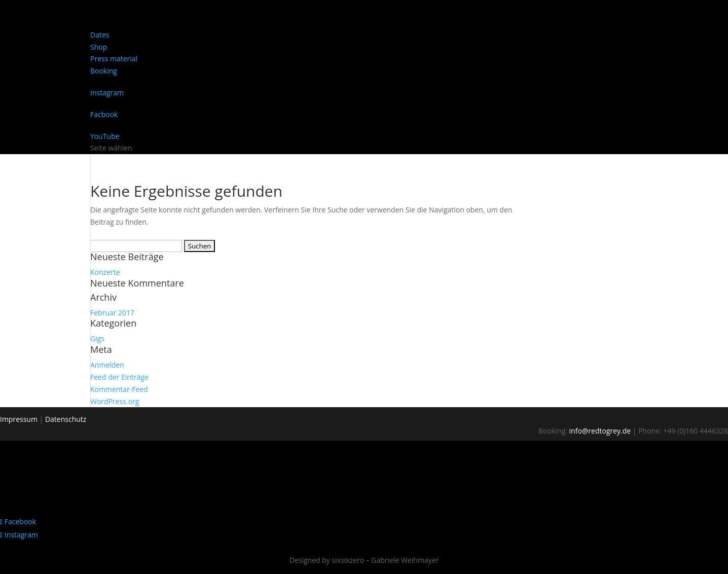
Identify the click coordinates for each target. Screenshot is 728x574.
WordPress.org (115, 401)
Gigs (97, 338)
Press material (114, 59)
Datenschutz (66, 419)
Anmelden (107, 365)
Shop (99, 47)
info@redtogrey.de (600, 431)
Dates (100, 35)
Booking (104, 71)
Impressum (19, 419)
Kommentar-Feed (119, 389)
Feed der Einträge (119, 377)
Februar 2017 (112, 313)
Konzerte (105, 272)
